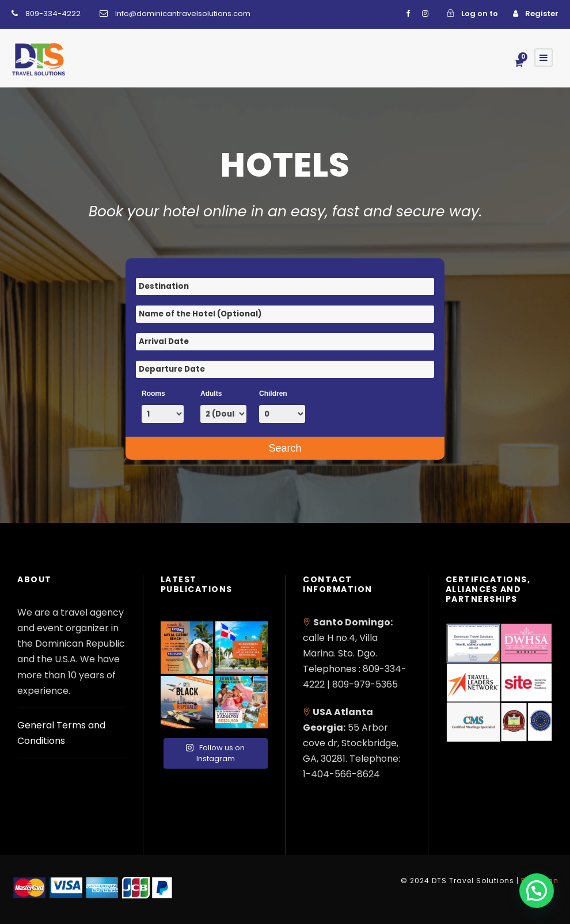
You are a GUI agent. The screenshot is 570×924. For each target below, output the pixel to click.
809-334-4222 (53, 14)
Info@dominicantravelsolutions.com (183, 14)
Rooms (153, 394)
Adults (211, 394)
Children (273, 394)
